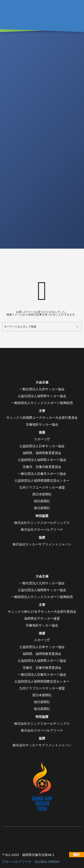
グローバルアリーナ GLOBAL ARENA (31, 862)
